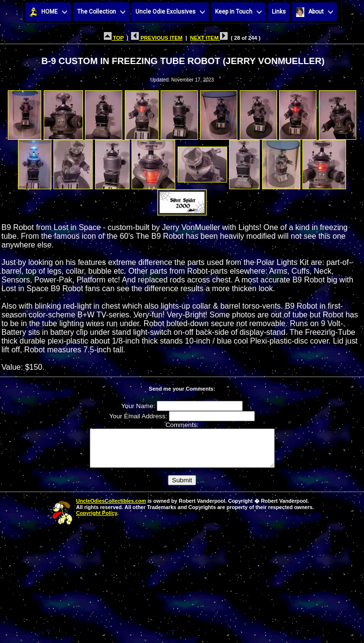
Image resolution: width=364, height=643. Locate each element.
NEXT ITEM (209, 38)
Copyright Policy (97, 520)
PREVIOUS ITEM (157, 38)
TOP (114, 38)
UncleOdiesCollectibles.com (111, 508)
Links (279, 12)
